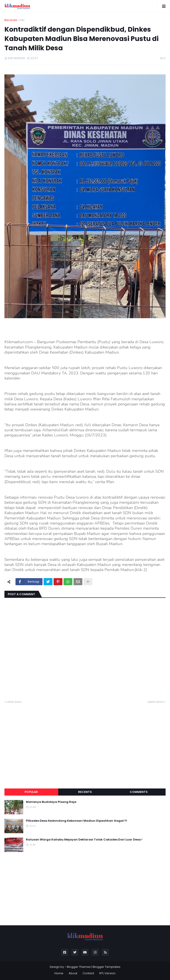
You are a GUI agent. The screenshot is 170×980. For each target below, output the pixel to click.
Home (59, 973)
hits (22, 20)
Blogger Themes (79, 967)
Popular (31, 792)
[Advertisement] (85, 741)
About (73, 973)
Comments (139, 792)
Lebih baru (14, 702)
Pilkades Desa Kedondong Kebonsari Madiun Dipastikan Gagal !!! (76, 821)
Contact (88, 973)
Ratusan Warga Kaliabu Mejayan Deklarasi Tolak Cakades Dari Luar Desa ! (84, 840)
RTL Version (107, 973)
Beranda (11, 20)
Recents (85, 792)
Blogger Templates (107, 967)
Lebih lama (156, 702)
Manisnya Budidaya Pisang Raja (51, 802)
